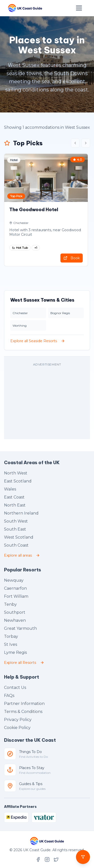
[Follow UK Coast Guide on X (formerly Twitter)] (56, 859)
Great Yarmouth (20, 628)
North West (16, 473)
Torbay (11, 636)
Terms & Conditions (23, 712)
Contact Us (15, 688)
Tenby (10, 604)
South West (16, 521)
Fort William (16, 596)
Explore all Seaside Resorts (38, 341)
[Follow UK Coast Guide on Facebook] (38, 859)
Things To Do (30, 752)
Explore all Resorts (24, 663)
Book (72, 258)
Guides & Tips (31, 784)
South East (15, 529)
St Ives (11, 644)
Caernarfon (15, 588)
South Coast (16, 545)
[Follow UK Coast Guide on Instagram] (47, 859)
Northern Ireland (21, 513)
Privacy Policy (18, 720)
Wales (10, 489)
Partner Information (24, 704)
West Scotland (19, 537)
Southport (15, 612)
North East (15, 505)
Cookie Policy (17, 728)
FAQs (9, 696)
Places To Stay (32, 768)
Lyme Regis (15, 652)
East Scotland (18, 481)
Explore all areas (22, 555)
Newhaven (15, 620)
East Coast (14, 497)
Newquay (14, 580)
